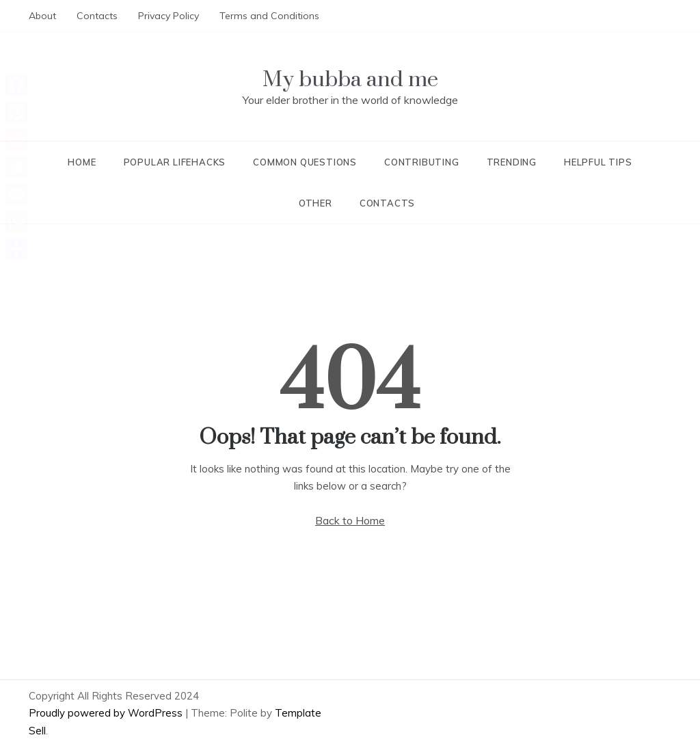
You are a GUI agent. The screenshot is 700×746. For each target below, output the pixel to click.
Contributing (422, 162)
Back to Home (350, 520)
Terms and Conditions (269, 16)
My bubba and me (350, 80)
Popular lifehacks (175, 162)
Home (82, 162)
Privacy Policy (169, 16)
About (42, 16)
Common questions (305, 162)
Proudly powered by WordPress (107, 713)
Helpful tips (598, 162)
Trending (512, 162)
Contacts (97, 16)
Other (315, 203)
